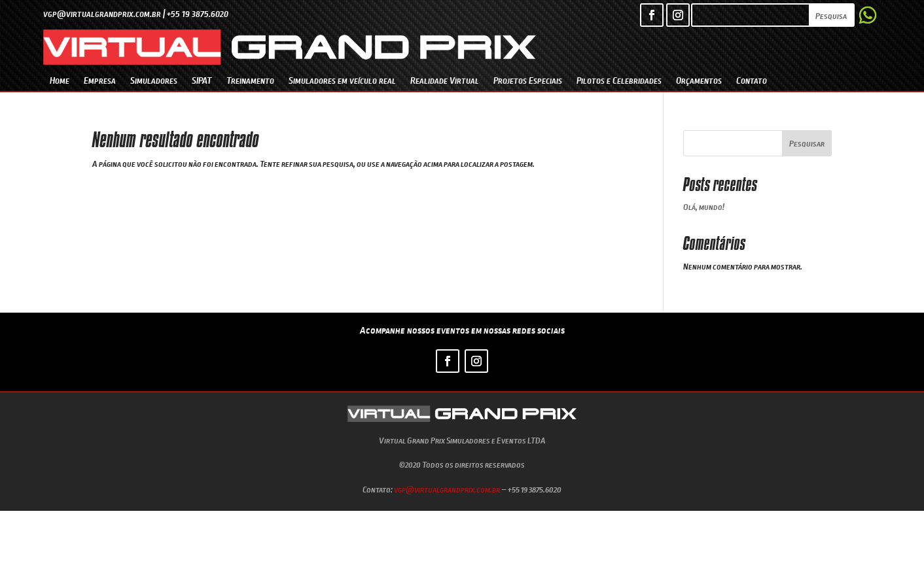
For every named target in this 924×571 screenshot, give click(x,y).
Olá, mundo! (704, 207)
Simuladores (154, 80)
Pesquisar (807, 143)
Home (60, 80)
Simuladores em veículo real (342, 80)
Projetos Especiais (528, 80)
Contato (752, 80)
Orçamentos (699, 80)
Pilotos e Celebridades (619, 80)
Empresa (100, 80)
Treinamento (250, 80)
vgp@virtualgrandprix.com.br (447, 489)
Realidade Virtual (445, 80)
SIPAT (202, 80)
